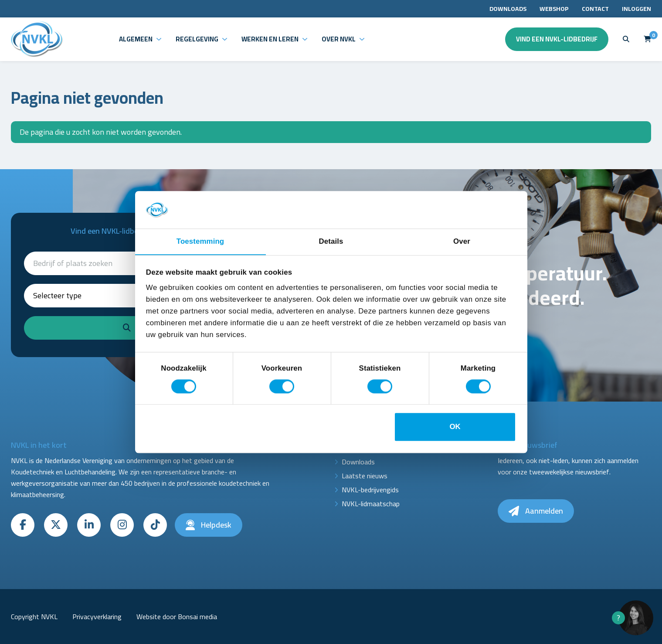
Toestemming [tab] (200, 241)
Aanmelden (536, 511)
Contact (595, 9)
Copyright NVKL (34, 617)
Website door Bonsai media (177, 617)
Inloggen (637, 9)
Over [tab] (462, 241)
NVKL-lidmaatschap (371, 504)
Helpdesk (209, 525)
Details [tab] (331, 241)
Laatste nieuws (365, 476)
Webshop (554, 9)
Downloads (508, 9)
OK (455, 427)
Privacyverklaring (97, 617)
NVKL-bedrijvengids (370, 490)
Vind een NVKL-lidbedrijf (557, 39)
